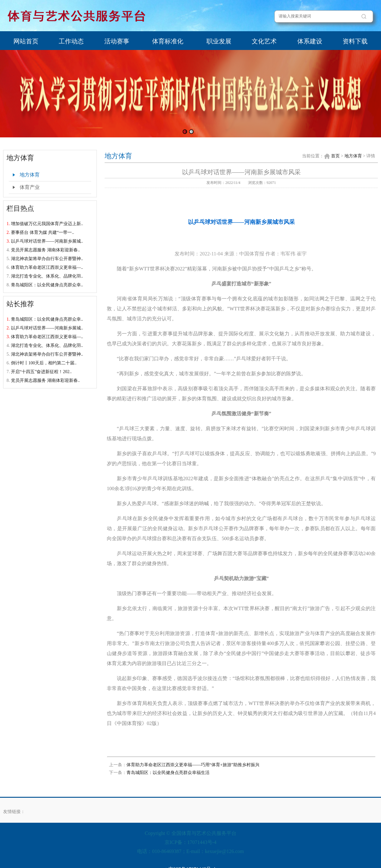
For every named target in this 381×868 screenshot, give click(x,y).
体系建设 (310, 41)
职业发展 (219, 41)
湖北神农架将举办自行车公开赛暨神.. (47, 259)
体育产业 (30, 187)
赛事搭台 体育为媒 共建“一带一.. (42, 232)
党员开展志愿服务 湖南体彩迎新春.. (45, 250)
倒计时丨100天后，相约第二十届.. (44, 363)
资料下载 (355, 41)
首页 (335, 156)
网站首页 (26, 41)
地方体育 (30, 175)
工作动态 (71, 41)
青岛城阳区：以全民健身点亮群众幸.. (47, 285)
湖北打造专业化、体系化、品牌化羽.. (47, 276)
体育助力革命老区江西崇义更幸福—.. (47, 267)
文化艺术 (264, 41)
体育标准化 (168, 41)
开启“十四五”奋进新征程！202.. (41, 372)
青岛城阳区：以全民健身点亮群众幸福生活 (168, 773)
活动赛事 (117, 41)
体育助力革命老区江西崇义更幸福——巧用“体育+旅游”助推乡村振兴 (193, 765)
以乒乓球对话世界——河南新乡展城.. (47, 241)
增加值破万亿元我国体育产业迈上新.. (47, 224)
